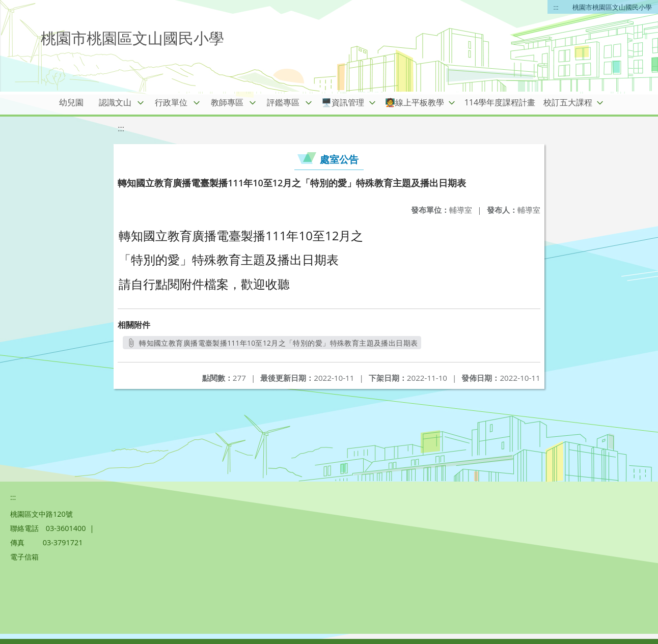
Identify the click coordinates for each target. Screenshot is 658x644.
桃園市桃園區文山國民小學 (612, 7)
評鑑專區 (283, 102)
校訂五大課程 (568, 102)
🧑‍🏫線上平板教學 (415, 102)
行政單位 (171, 102)
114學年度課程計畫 (500, 102)
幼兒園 (71, 102)
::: (556, 7)
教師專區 (227, 102)
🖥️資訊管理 (343, 102)
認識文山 (115, 102)
